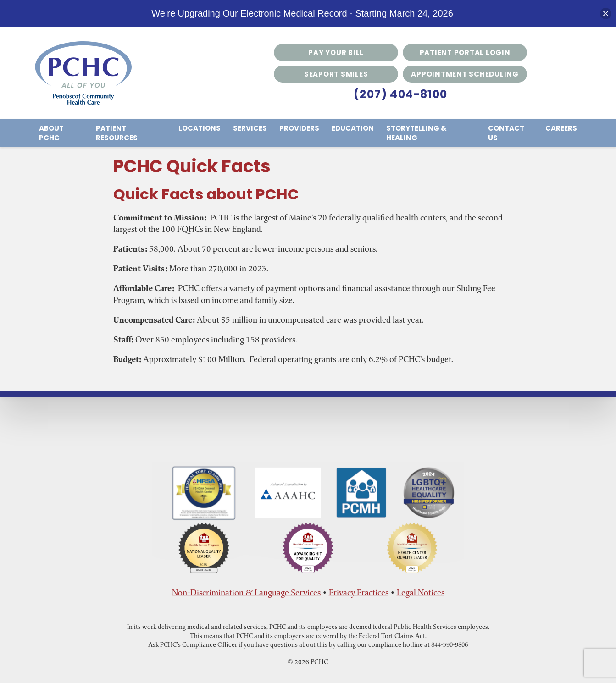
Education (353, 128)
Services (250, 128)
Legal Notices (421, 592)
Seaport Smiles (336, 74)
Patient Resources (117, 133)
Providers (299, 128)
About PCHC (51, 133)
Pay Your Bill (336, 52)
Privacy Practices (359, 592)
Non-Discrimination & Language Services (246, 592)
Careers (561, 128)
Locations (200, 128)
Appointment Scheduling (465, 74)
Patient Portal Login (465, 52)
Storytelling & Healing (416, 133)
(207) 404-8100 (400, 94)
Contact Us (506, 133)
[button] (606, 14)
